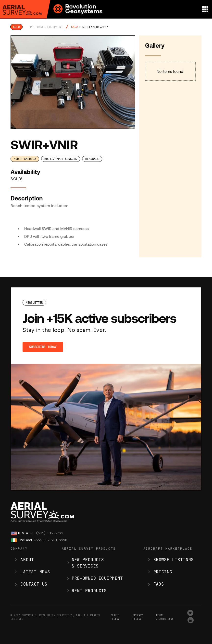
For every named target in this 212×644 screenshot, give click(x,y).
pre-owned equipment (46, 27)
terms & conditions (165, 617)
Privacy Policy (138, 617)
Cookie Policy (115, 617)
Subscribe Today (43, 347)
